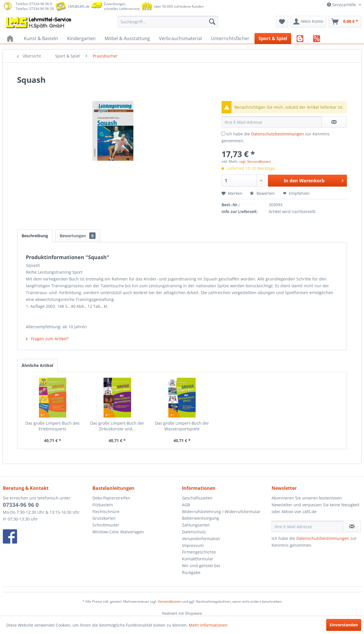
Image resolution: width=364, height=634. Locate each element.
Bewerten (263, 193)
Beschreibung (35, 236)
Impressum (193, 545)
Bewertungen (78, 236)
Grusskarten (104, 518)
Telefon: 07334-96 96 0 (34, 4)
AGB (186, 505)
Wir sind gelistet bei (201, 566)
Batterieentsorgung (200, 518)
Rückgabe (191, 572)
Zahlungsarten (196, 525)
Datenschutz (194, 532)
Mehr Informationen (208, 625)
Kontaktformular (198, 559)
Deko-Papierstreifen (111, 498)
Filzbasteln (103, 505)
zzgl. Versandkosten (255, 161)
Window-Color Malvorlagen (118, 532)
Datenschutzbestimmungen (278, 134)
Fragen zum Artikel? (47, 339)
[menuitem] (168, 22)
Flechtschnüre (106, 512)
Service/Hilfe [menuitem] (342, 5)
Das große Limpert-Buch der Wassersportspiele (182, 426)
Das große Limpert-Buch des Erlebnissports (52, 426)
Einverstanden (344, 625)
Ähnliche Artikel (37, 365)
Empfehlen (296, 193)
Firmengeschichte (199, 552)
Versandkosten (170, 601)
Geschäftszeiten (197, 498)
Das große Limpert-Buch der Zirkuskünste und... (117, 426)
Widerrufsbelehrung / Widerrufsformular (221, 512)
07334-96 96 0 (21, 505)
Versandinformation (201, 539)
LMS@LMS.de (79, 6)
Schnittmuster (106, 525)
